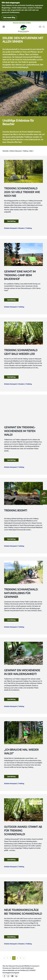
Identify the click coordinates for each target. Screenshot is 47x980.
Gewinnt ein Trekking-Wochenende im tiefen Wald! (20, 431)
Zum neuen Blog (9, 17)
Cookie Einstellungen (27, 968)
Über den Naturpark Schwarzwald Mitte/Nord (17, 966)
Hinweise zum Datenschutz (11, 968)
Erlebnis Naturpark (15, 151)
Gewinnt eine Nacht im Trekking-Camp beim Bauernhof (20, 275)
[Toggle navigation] (4, 27)
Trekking (25, 151)
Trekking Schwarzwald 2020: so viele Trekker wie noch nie (22, 192)
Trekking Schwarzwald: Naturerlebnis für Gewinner (21, 593)
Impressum (35, 966)
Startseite (5, 151)
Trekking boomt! (16, 510)
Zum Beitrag (11, 221)
